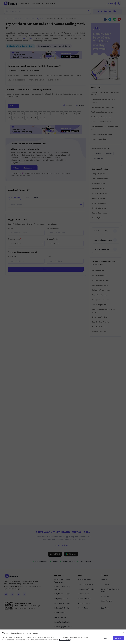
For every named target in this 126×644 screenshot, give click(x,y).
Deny (106, 638)
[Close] (123, 633)
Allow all (118, 638)
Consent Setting (65, 640)
